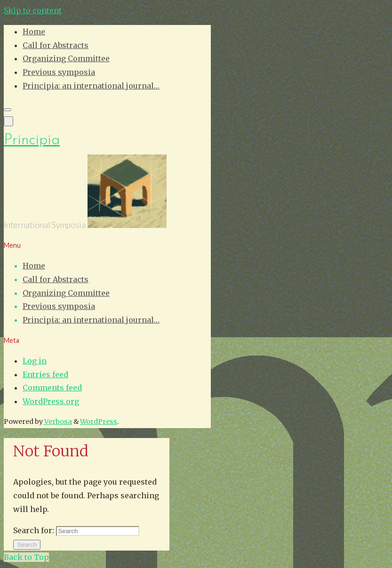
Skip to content (33, 10)
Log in (35, 361)
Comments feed (52, 388)
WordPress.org (51, 401)
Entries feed (45, 374)
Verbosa (57, 422)
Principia (32, 140)
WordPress (99, 422)
